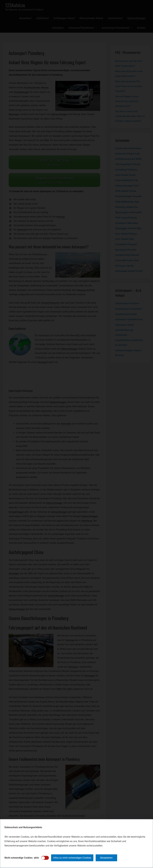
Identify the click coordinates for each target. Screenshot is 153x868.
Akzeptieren (106, 858)
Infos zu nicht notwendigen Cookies (72, 858)
